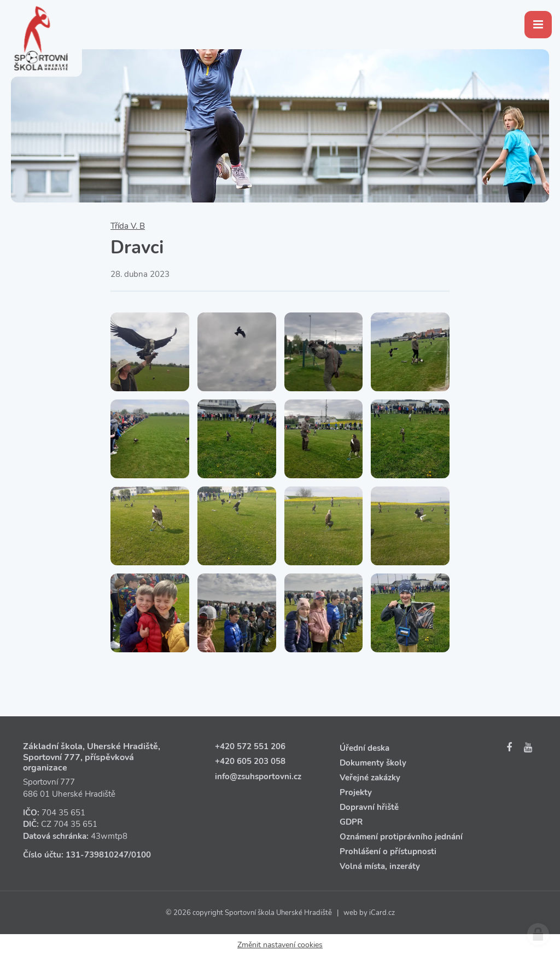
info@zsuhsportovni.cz (258, 777)
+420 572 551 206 (250, 746)
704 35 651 (63, 813)
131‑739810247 (97, 855)
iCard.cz (382, 913)
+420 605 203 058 (250, 761)
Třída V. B (128, 226)
